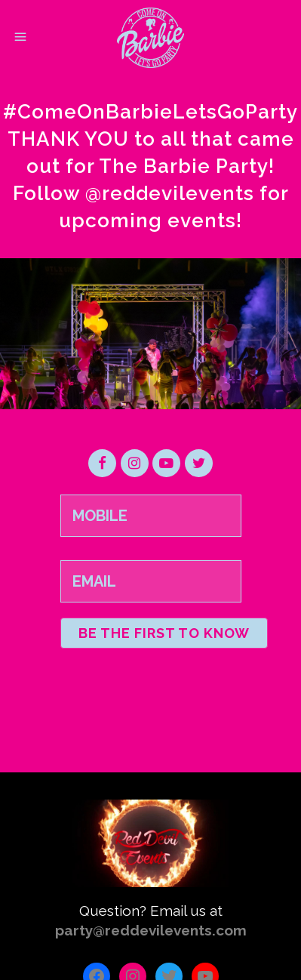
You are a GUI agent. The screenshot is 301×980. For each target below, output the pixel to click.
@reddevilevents (170, 193)
